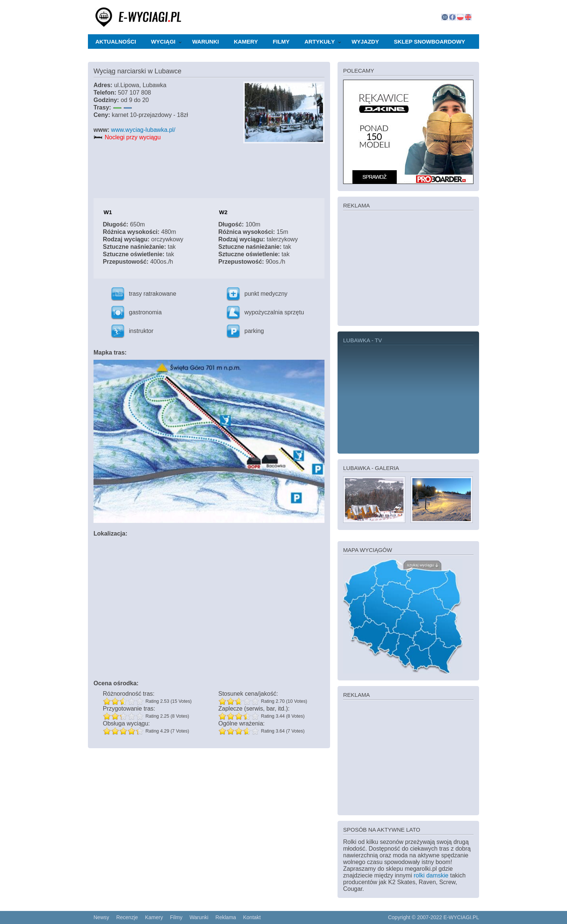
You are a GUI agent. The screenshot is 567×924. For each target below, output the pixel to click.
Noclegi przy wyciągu (133, 137)
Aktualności (116, 42)
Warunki (206, 42)
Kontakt (252, 917)
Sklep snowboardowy (429, 42)
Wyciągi (163, 42)
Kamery (246, 42)
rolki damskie (431, 875)
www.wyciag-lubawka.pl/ (143, 130)
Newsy (101, 917)
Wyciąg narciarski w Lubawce (137, 71)
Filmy (281, 42)
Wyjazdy (365, 42)
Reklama (226, 917)
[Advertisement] (408, 267)
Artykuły (320, 42)
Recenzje (127, 917)
